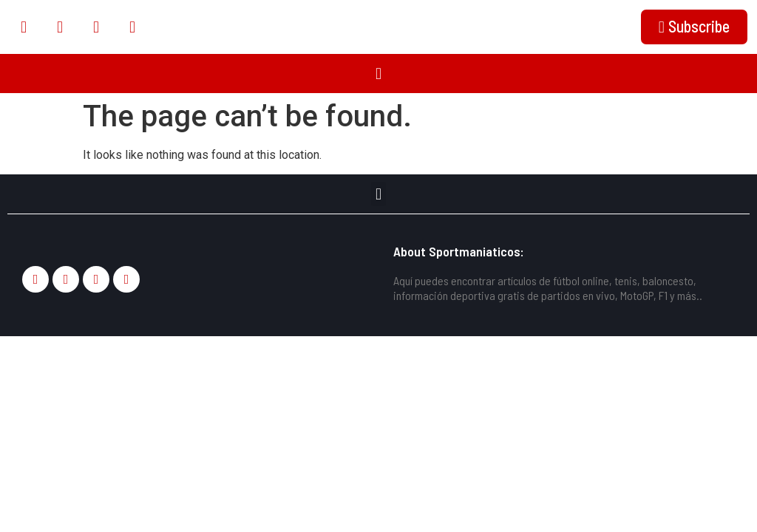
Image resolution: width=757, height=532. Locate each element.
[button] (378, 74)
